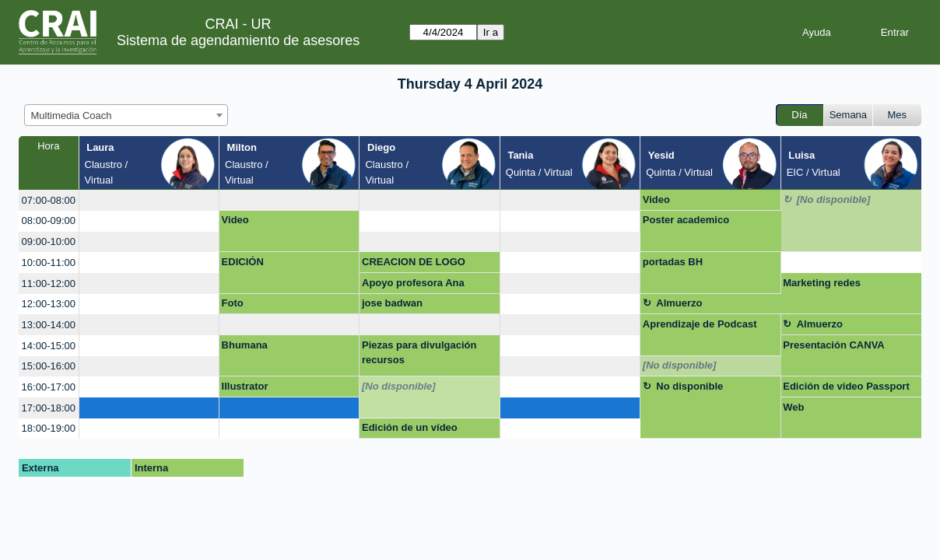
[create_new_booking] (149, 200)
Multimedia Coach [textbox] (72, 115)
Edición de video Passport (846, 386)
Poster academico (686, 220)
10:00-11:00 (49, 262)
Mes (898, 115)
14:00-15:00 (49, 346)
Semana (848, 115)
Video (656, 199)
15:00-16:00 (49, 366)
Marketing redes (822, 283)
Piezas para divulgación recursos (419, 353)
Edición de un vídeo (410, 427)
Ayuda (817, 32)
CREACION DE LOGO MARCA (414, 264)
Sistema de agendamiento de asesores (238, 40)
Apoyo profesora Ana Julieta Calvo (413, 285)
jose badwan (392, 303)
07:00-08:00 (49, 200)
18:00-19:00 (49, 428)
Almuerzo (679, 303)
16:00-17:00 (49, 387)
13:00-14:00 (49, 325)
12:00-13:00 (49, 304)
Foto (233, 303)
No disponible (689, 386)
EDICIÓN (243, 262)
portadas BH (673, 262)
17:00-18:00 (49, 408)
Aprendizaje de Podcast (700, 324)
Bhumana (245, 345)
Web (793, 407)
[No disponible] (834, 199)
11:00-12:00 (49, 283)
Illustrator (245, 386)
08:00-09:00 (49, 220)
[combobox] (126, 115)
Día (799, 115)
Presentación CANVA (834, 345)
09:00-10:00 (49, 241)
